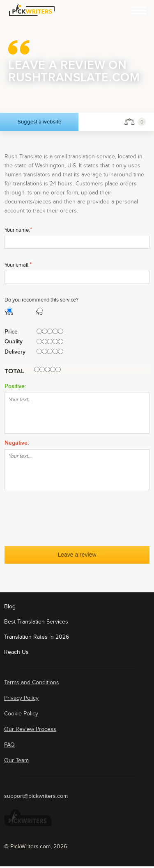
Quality (14, 342)
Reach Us (16, 652)
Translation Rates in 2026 (37, 637)
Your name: (18, 230)
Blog (10, 606)
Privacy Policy (21, 698)
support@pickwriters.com (36, 796)
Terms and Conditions (32, 682)
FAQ (9, 745)
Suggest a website (39, 122)
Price (11, 332)
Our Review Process (30, 729)
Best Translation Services (36, 622)
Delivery (15, 352)
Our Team (16, 760)
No (36, 313)
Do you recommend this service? (41, 300)
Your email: (18, 265)
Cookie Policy (21, 714)
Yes (6, 313)
